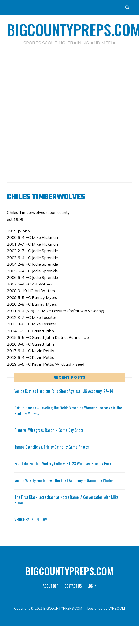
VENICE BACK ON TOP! (31, 520)
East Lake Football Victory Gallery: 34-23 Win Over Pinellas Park (63, 464)
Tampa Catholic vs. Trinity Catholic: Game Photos (52, 447)
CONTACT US (73, 587)
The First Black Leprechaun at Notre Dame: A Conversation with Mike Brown (66, 500)
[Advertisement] (55, 106)
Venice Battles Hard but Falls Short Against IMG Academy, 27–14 (64, 391)
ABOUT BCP (51, 587)
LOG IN (92, 587)
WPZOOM (117, 608)
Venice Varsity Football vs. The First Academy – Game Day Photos (64, 480)
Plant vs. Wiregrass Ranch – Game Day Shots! (49, 430)
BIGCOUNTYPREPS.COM (69, 571)
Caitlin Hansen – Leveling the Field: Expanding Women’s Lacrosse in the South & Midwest (68, 410)
